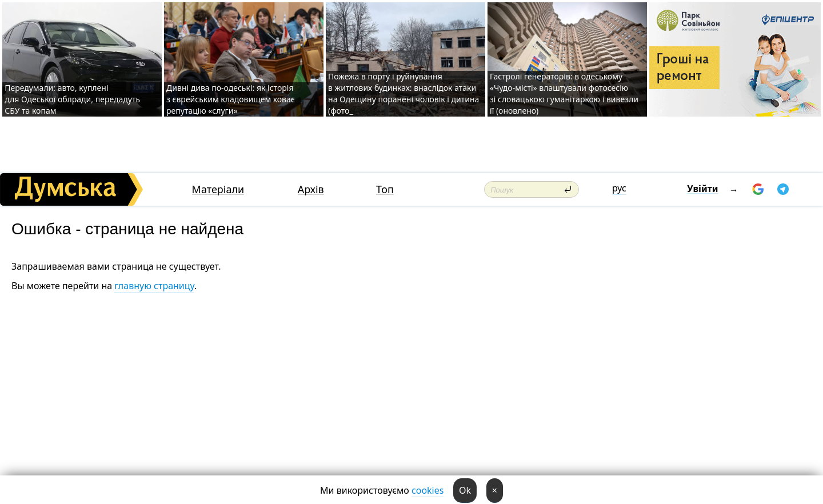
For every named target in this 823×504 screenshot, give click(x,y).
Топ (385, 189)
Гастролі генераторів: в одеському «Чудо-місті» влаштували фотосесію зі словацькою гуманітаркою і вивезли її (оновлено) (564, 93)
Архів (311, 189)
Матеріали (218, 189)
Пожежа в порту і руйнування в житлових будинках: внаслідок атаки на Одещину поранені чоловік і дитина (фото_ (403, 93)
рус (619, 188)
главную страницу (154, 286)
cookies (428, 490)
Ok (465, 490)
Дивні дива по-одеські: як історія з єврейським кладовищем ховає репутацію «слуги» (231, 99)
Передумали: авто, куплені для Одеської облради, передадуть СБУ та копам (72, 99)
